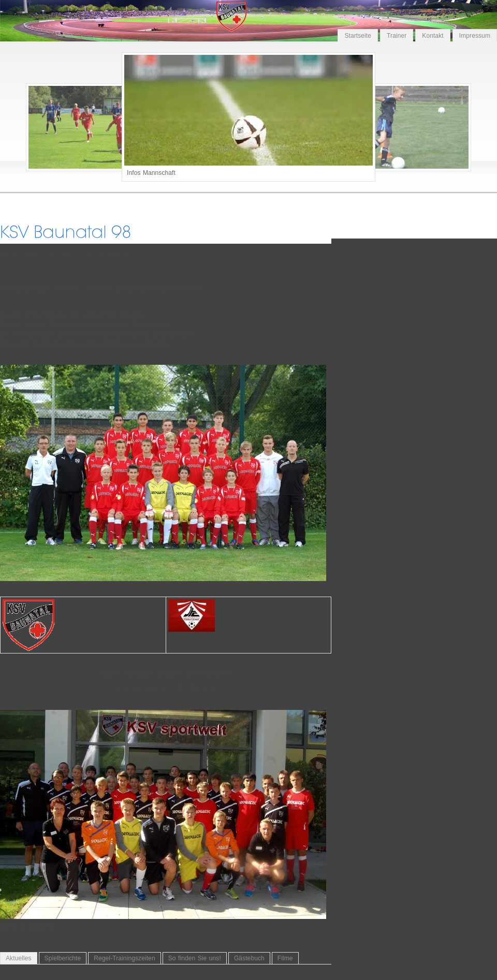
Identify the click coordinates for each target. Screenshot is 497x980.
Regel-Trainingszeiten (124, 958)
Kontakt (433, 36)
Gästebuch (249, 958)
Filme (285, 958)
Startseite (358, 36)
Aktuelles (19, 958)
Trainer (397, 36)
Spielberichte (63, 958)
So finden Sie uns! (195, 958)
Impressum (475, 36)
